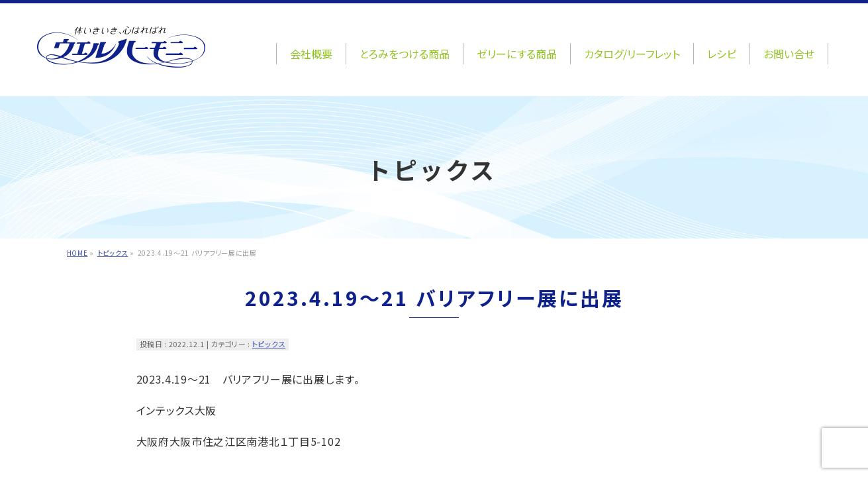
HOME (77, 253)
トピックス (113, 253)
